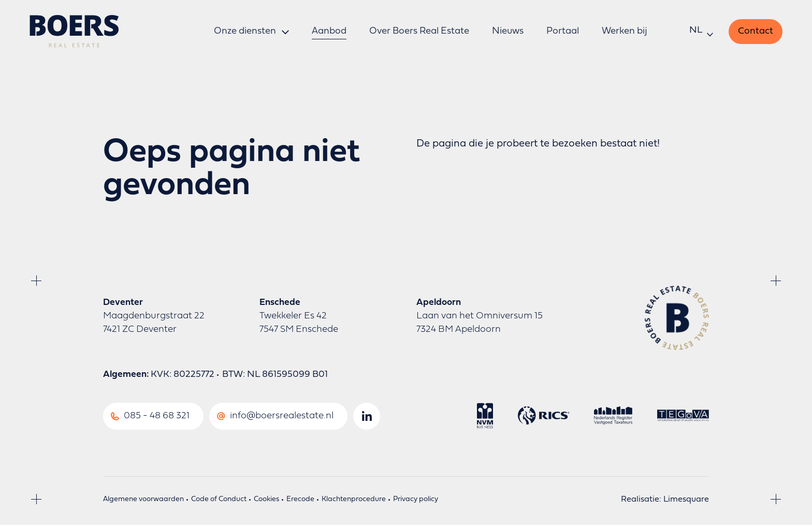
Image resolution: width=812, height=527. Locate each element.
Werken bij (623, 32)
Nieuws (507, 32)
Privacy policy (416, 501)
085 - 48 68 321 (157, 418)
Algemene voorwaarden (143, 501)
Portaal (562, 32)
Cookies (266, 501)
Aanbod (329, 32)
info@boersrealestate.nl (282, 418)
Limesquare (686, 502)
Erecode (300, 501)
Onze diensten (245, 32)
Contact (754, 32)
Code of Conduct (219, 501)
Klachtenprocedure (354, 501)
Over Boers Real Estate (419, 32)
